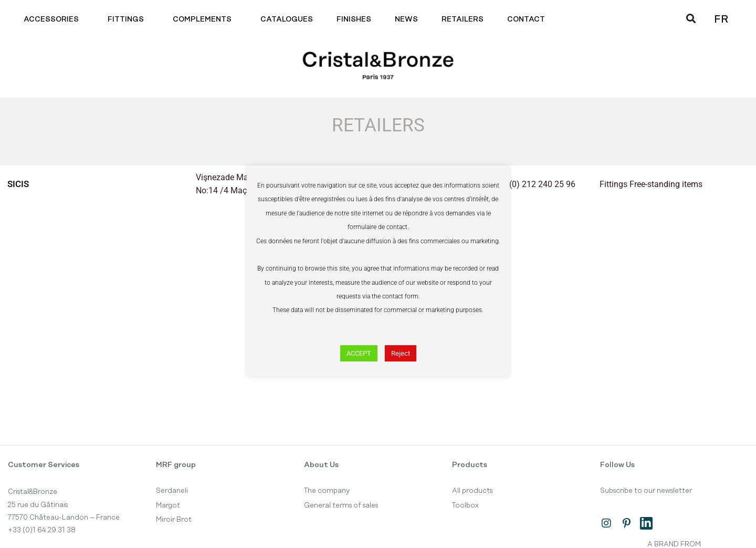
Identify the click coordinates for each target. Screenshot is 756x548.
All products (472, 491)
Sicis (19, 184)
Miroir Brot (174, 520)
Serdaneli (172, 491)
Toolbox (465, 505)
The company (327, 491)
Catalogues (287, 19)
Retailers (463, 19)
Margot (168, 505)
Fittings (128, 19)
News (406, 19)
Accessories (54, 19)
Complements (205, 19)
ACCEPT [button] (359, 353)
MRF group (176, 465)
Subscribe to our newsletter (646, 491)
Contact (529, 19)
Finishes (354, 19)
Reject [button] (401, 353)
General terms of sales (341, 505)
